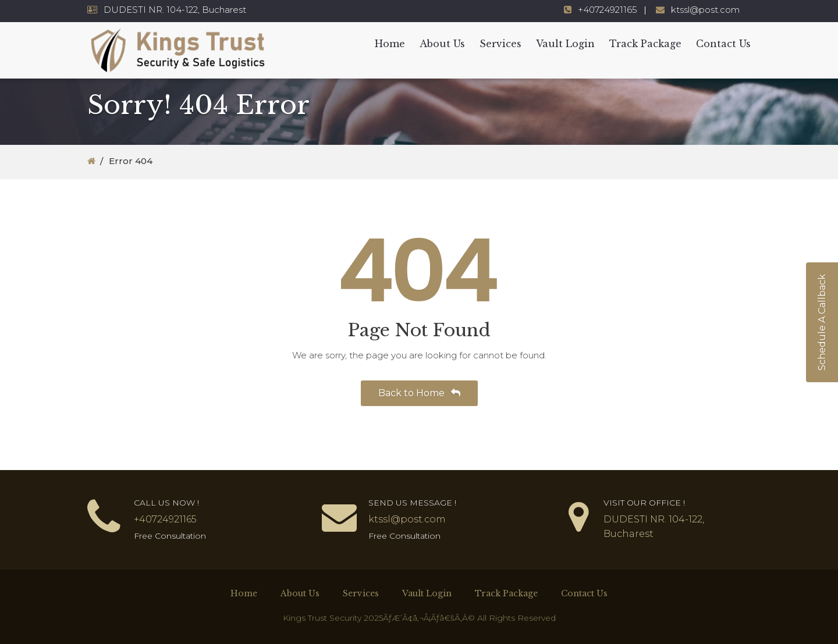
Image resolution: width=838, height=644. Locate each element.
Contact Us (723, 44)
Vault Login (565, 44)
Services (500, 44)
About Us (442, 44)
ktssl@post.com (705, 10)
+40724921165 (608, 10)
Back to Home (419, 393)
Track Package (645, 44)
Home (390, 44)
